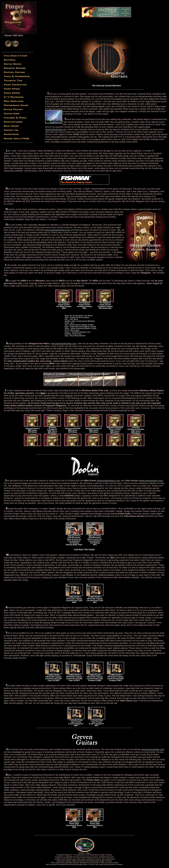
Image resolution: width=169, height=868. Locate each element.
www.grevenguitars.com (151, 481)
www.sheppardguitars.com (58, 230)
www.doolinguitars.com (109, 481)
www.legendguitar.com (56, 129)
